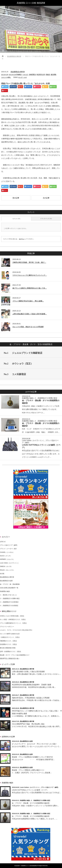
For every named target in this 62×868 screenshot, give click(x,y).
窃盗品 (48, 75)
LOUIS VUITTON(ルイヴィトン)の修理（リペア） (30, 790)
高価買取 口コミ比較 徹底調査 (31, 3)
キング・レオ (22, 77)
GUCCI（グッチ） (6, 556)
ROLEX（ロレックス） (7, 570)
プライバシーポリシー (7, 627)
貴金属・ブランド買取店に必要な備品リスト (28, 770)
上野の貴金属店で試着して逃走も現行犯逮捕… (30, 314)
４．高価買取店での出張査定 (9, 606)
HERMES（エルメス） (7, 559)
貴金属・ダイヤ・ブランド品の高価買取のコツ (15, 655)
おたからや (5, 75)
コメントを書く (6, 77)
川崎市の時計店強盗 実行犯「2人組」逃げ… (29, 262)
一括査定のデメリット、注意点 (10, 637)
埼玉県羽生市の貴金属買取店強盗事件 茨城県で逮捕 (31, 685)
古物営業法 (32, 75)
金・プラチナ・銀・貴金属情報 (10, 584)
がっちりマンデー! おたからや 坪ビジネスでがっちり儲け (34, 744)
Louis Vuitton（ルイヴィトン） (33, 440)
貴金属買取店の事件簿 (14, 56)
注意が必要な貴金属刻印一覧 (9, 588)
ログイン (22, 239)
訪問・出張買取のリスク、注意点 (10, 652)
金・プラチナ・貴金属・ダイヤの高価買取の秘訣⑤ (31, 803)
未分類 (2, 574)
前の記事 (16, 198)
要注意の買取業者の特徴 (8, 648)
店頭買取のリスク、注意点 (8, 644)
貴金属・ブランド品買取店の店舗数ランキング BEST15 (32, 757)
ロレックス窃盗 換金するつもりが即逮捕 (28, 327)
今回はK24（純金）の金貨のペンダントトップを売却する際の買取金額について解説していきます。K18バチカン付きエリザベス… (41, 409)
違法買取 (53, 75)
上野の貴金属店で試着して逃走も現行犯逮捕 (28, 672)
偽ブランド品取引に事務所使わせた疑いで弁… (30, 288)
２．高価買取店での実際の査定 (46, 398)
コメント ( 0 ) (16, 219)
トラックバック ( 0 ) (46, 219)
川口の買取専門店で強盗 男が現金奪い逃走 (28, 724)
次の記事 (46, 198)
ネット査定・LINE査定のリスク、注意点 (13, 619)
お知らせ (3, 542)
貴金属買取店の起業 (6, 581)
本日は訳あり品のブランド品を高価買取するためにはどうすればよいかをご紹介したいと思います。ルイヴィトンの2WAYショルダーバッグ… (41, 454)
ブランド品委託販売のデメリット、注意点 (13, 623)
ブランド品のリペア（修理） (9, 545)
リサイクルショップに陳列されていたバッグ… (30, 275)
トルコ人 (25, 75)
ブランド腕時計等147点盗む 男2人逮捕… (28, 301)
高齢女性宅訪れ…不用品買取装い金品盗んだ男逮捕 (31, 698)
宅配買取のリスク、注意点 (8, 641)
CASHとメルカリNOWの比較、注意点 (12, 616)
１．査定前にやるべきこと (8, 595)
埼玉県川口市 (41, 75)
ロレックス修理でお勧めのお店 (10, 634)
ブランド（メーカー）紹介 (8, 549)
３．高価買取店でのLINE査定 (9, 602)
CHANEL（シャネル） (7, 552)
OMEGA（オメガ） (6, 566)
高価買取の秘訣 (28, 398)
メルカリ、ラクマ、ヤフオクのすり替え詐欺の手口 (16, 630)
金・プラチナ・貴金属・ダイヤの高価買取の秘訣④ (31, 816)
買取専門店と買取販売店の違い (10, 659)
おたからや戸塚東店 (15, 75)
